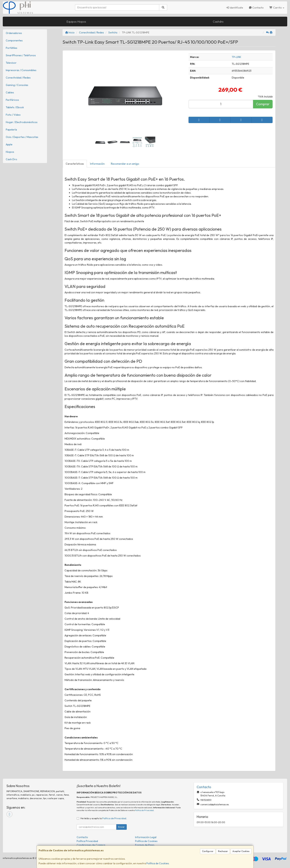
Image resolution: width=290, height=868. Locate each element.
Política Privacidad (87, 841)
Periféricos (12, 100)
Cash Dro (11, 159)
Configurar (208, 851)
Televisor (11, 63)
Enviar (121, 827)
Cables (10, 92)
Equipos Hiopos (76, 22)
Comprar (263, 104)
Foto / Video (13, 115)
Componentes (14, 40)
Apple (9, 144)
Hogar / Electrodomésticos (22, 122)
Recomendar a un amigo (125, 164)
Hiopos (10, 152)
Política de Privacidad (144, 810)
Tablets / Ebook (15, 107)
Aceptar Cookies (241, 851)
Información (97, 164)
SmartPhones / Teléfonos (21, 55)
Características (75, 164)
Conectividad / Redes (18, 78)
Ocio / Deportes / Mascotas (22, 137)
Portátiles (12, 48)
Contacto (256, 8)
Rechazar (223, 851)
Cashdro (218, 22)
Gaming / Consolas (17, 85)
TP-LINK (236, 57)
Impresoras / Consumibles (21, 70)
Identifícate (234, 8)
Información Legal (146, 837)
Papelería (11, 130)
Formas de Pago (145, 845)
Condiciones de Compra (91, 845)
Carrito (277, 8)
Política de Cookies (158, 863)
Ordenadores (14, 33)
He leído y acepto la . (104, 818)
